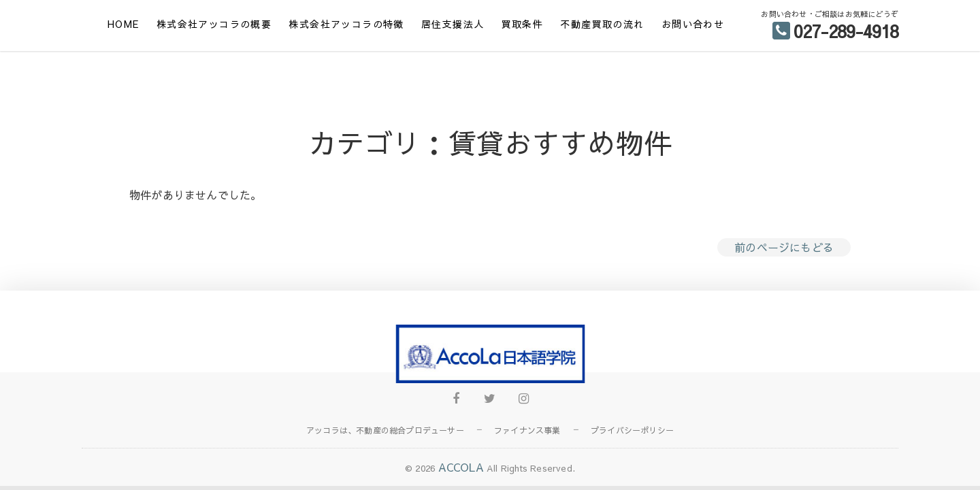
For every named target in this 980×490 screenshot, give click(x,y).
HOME (124, 24)
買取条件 (523, 24)
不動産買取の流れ (602, 24)
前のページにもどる (784, 247)
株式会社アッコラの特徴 (346, 24)
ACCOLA (461, 467)
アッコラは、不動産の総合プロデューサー (385, 430)
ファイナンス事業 (527, 430)
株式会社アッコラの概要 (214, 24)
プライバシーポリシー (632, 430)
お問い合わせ (693, 24)
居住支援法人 (453, 24)
